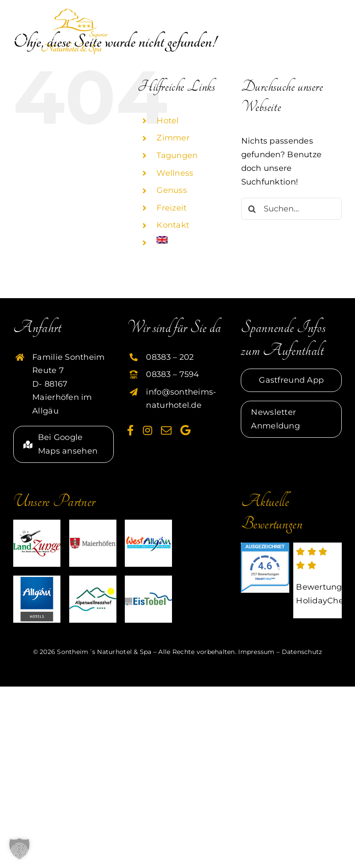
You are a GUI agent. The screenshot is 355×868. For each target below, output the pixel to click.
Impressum (256, 652)
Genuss (172, 190)
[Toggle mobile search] (313, 16)
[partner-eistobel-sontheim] (148, 580)
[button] (19, 849)
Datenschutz (302, 652)
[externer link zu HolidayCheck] (318, 580)
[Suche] (252, 209)
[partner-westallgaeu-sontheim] (148, 524)
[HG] (37, 580)
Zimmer (173, 138)
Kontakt (173, 225)
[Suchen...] (291, 209)
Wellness (175, 173)
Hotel (168, 121)
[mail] (166, 430)
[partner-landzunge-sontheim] (37, 524)
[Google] (185, 430)
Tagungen (177, 155)
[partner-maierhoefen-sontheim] (93, 524)
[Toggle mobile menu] (335, 16)
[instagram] (148, 430)
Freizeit (172, 208)
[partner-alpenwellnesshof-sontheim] (93, 580)
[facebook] (130, 430)
